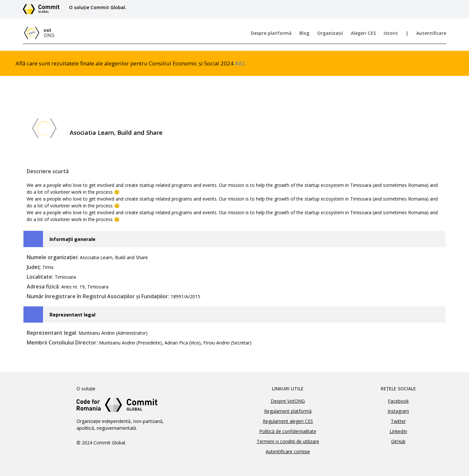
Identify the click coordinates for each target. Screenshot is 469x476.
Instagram (398, 411)
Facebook (398, 401)
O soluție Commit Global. (98, 7)
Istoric (391, 33)
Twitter (398, 421)
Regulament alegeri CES (288, 421)
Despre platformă (271, 33)
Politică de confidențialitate (288, 431)
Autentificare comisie (288, 451)
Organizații (330, 33)
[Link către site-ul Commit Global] (43, 9)
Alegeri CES (363, 33)
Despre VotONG (288, 401)
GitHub (398, 441)
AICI (240, 63)
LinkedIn (398, 431)
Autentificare (431, 33)
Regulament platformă (288, 411)
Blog (304, 33)
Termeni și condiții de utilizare (288, 441)
